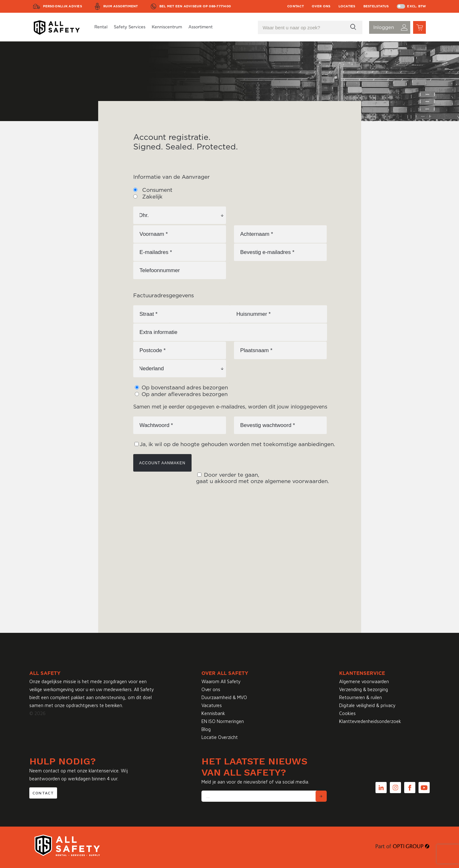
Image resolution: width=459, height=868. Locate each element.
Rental (101, 27)
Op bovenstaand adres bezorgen (184, 388)
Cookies (347, 713)
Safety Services (130, 27)
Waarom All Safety (221, 681)
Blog (206, 729)
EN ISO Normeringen (223, 721)
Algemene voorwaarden (364, 681)
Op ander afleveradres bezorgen (184, 394)
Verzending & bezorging (364, 689)
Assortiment (200, 27)
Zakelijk (152, 197)
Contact (295, 6)
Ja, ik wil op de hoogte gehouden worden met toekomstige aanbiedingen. (237, 444)
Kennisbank (213, 713)
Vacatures (212, 705)
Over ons (321, 6)
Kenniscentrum (167, 27)
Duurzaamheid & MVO (224, 697)
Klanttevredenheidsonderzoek (370, 721)
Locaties (347, 6)
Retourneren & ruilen (361, 697)
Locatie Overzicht (220, 737)
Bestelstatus (376, 6)
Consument (157, 190)
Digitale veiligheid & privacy (367, 705)
